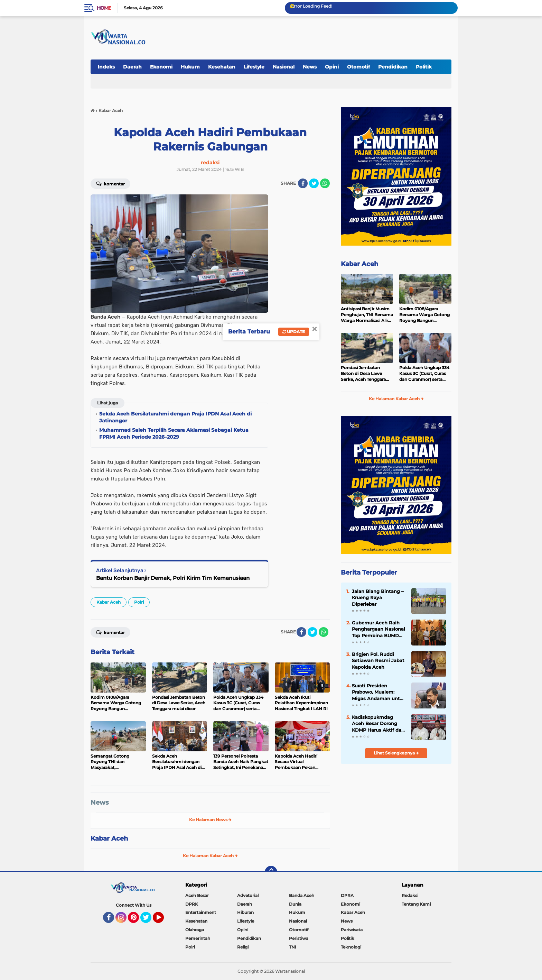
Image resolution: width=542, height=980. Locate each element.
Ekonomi (161, 67)
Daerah (132, 67)
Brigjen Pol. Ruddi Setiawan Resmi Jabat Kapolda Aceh (378, 660)
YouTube (163, 921)
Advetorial (248, 895)
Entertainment (201, 912)
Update (294, 332)
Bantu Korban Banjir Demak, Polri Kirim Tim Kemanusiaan (173, 578)
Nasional (284, 67)
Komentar (110, 183)
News (310, 67)
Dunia (295, 904)
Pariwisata (352, 930)
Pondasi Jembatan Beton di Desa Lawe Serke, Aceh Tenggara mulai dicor (363, 374)
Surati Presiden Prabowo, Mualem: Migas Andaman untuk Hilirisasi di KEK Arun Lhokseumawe (379, 692)
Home (104, 8)
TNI (293, 947)
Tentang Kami (416, 904)
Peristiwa (299, 938)
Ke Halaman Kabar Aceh (210, 856)
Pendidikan (393, 67)
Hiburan (245, 912)
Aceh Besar (197, 895)
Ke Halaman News (210, 820)
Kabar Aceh (109, 602)
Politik (424, 67)
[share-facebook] (303, 183)
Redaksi (410, 895)
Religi (243, 947)
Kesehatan (222, 67)
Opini (332, 67)
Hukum (190, 67)
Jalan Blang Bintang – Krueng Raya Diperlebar (378, 597)
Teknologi (351, 947)
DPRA (347, 895)
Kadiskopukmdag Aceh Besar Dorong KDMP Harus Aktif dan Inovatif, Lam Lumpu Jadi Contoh (378, 724)
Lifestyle (254, 67)
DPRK (192, 904)
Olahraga (195, 930)
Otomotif (358, 67)
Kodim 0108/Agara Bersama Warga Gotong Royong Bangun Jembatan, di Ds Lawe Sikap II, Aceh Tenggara (424, 315)
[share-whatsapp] (325, 183)
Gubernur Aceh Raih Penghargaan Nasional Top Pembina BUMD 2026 (379, 629)
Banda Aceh (302, 895)
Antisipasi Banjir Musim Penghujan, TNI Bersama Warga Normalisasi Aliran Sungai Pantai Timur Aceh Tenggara (367, 315)
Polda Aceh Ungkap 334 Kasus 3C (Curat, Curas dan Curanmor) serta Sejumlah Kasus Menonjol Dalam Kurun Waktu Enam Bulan (424, 374)
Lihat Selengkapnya (396, 753)
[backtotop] (271, 872)
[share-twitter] (314, 183)
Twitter (149, 921)
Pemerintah (198, 938)
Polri (139, 602)
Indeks (106, 67)
